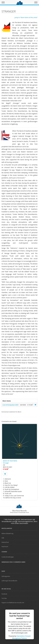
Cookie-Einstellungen (8, 557)
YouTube (4, 598)
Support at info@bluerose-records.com (13, 603)
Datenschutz (5, 542)
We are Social (6, 589)
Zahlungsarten (6, 576)
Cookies (4, 552)
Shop (3, 571)
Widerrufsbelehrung (7, 534)
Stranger (6, 463)
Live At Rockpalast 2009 (10, 405)
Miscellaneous (7, 528)
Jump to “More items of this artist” (26, 17)
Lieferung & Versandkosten (9, 581)
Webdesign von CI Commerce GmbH (13, 562)
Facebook (4, 594)
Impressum (5, 547)
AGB (3, 538)
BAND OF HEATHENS (10, 461)
